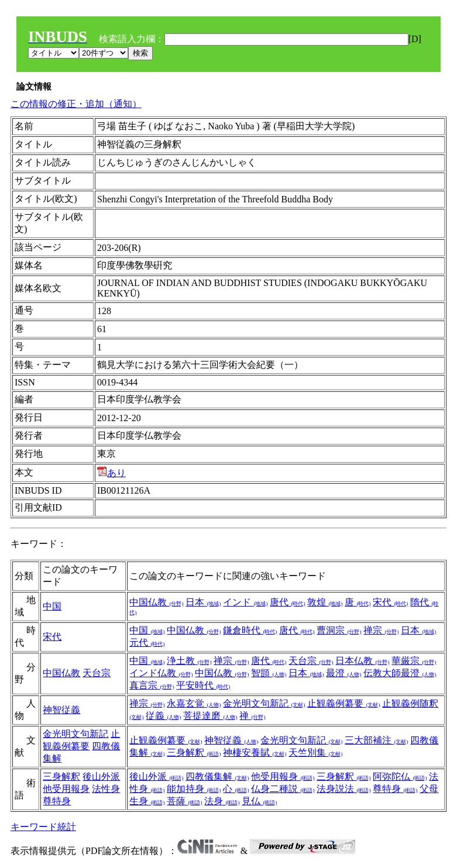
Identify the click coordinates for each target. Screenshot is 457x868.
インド (245, 602)
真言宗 (152, 685)
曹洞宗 (339, 630)
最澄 (343, 673)
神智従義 (61, 710)
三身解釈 (194, 752)
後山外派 (101, 776)
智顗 (269, 673)
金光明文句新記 (264, 703)
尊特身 (57, 801)
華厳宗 (414, 661)
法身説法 (343, 789)
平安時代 (203, 685)
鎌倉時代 (250, 630)
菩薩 (184, 801)
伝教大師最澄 (400, 673)
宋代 (390, 602)
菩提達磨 (210, 716)
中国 (52, 606)
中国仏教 (156, 602)
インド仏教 (161, 673)
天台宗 (97, 673)
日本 (203, 602)
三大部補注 (376, 740)
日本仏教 (362, 661)
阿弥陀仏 (400, 776)
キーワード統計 (43, 827)
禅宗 (381, 630)
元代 (147, 643)
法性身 (106, 789)
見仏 (259, 801)
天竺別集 (315, 752)
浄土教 (189, 661)
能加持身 (194, 789)
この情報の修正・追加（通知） (76, 104)
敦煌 (325, 602)
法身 (222, 801)
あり (111, 473)
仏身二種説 (283, 789)
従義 (163, 716)
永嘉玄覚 (194, 703)
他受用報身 (66, 789)
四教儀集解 (217, 776)
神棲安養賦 (255, 752)
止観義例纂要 (343, 703)
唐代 (287, 602)
